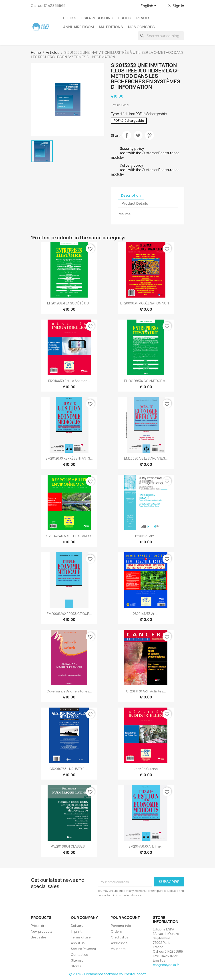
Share (127, 135)
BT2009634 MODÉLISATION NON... (146, 303)
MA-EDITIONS (111, 27)
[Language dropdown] (149, 6)
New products (42, 931)
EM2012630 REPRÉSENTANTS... (69, 458)
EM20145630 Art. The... (146, 846)
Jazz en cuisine (146, 769)
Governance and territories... (69, 691)
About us (78, 943)
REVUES (143, 18)
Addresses (119, 943)
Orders (116, 931)
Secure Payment (84, 949)
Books (70, 18)
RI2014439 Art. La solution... (69, 381)
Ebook (125, 18)
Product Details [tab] (135, 203)
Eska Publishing (97, 18)
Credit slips (120, 937)
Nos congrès (141, 27)
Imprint (76, 931)
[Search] (161, 36)
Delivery (77, 926)
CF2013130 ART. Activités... (146, 691)
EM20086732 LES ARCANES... (146, 458)
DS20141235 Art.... (146, 614)
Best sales (39, 937)
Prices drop (40, 926)
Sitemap (77, 960)
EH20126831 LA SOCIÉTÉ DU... (69, 303)
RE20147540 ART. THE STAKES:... (69, 536)
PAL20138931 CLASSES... (69, 846)
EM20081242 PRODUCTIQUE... (69, 614)
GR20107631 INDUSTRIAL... (69, 769)
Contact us (79, 955)
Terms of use (81, 937)
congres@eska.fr (166, 965)
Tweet (138, 135)
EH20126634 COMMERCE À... (146, 381)
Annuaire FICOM (78, 27)
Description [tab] (131, 195)
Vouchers (118, 949)
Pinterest (149, 135)
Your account (125, 918)
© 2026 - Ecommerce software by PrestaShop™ (107, 974)
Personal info (121, 926)
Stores (76, 966)
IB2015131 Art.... (146, 536)
